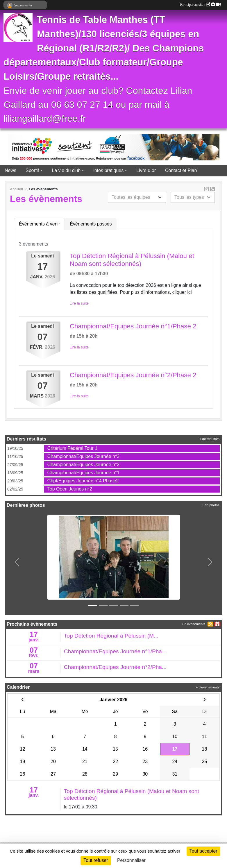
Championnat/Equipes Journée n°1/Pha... (115, 651)
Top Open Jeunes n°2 (70, 489)
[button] (17, 562)
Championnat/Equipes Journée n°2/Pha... (115, 667)
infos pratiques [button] (108, 170)
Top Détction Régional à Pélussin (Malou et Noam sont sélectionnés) (132, 260)
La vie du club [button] (66, 170)
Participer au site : (200, 5)
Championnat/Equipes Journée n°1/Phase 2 (133, 326)
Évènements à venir (39, 224)
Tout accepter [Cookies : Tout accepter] (203, 851)
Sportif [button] (32, 170)
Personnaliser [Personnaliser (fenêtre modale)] (131, 860)
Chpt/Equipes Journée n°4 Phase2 (83, 481)
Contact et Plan (181, 170)
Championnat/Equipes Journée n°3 (83, 456)
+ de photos (211, 505)
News (10, 170)
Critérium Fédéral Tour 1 (72, 448)
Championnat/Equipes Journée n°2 (83, 465)
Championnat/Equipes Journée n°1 (83, 473)
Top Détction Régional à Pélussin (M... (111, 636)
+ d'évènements (193, 624)
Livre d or (146, 170)
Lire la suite (79, 303)
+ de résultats (209, 439)
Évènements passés (91, 224)
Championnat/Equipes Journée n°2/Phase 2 (133, 375)
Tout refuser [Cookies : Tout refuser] (96, 860)
